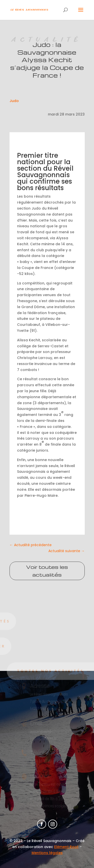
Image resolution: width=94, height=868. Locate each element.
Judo (14, 101)
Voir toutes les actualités (47, 571)
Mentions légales (47, 853)
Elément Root (66, 847)
